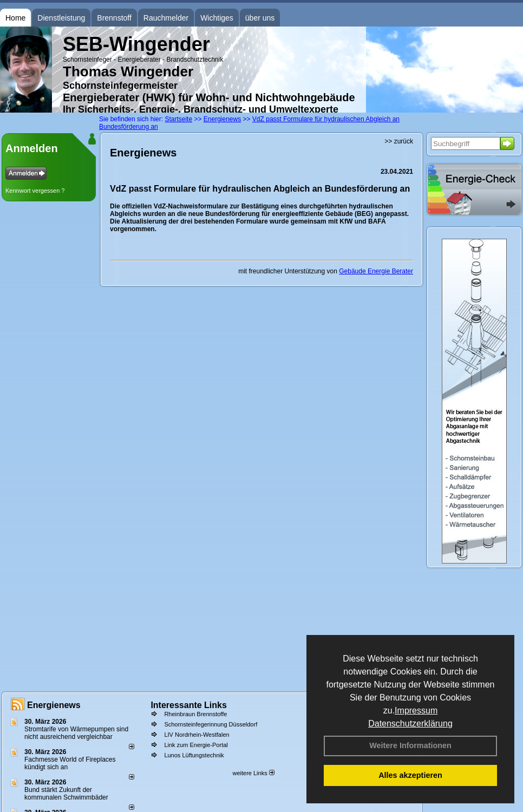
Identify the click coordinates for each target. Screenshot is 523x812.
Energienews (54, 705)
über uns (260, 18)
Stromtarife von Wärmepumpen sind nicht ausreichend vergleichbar (76, 733)
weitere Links (253, 773)
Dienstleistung (61, 18)
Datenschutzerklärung (410, 723)
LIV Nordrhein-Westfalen (197, 735)
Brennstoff (114, 18)
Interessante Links (189, 705)
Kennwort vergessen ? (35, 191)
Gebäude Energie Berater (376, 271)
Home (15, 18)
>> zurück (399, 141)
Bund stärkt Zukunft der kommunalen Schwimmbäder (66, 794)
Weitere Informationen (410, 745)
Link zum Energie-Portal (196, 745)
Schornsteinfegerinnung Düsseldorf (211, 724)
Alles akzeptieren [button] (410, 775)
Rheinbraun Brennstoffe (195, 714)
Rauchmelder (166, 18)
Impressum (416, 710)
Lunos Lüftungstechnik (194, 755)
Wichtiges (217, 18)
